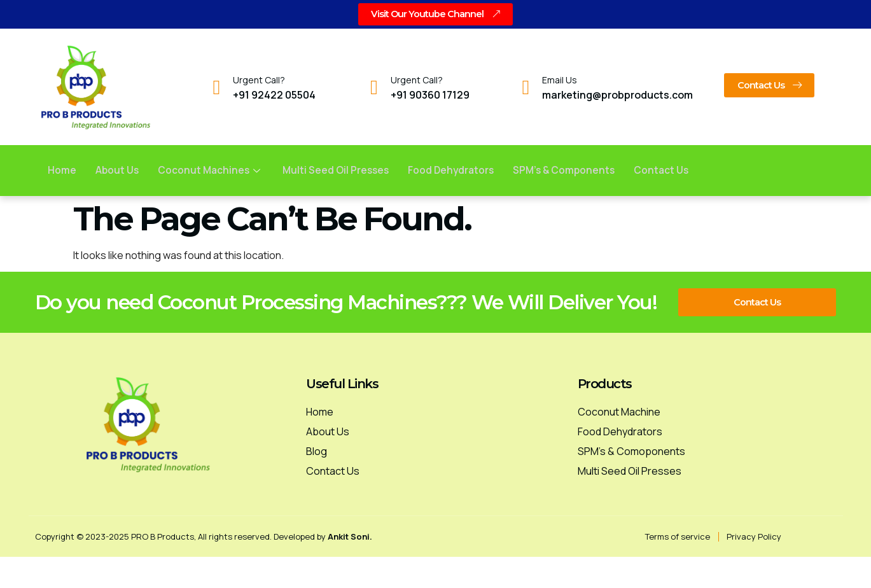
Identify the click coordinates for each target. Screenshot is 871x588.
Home (62, 171)
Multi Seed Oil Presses (340, 171)
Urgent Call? (259, 80)
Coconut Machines (213, 171)
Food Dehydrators (459, 171)
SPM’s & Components (575, 171)
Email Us (560, 80)
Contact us (674, 171)
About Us (118, 171)
